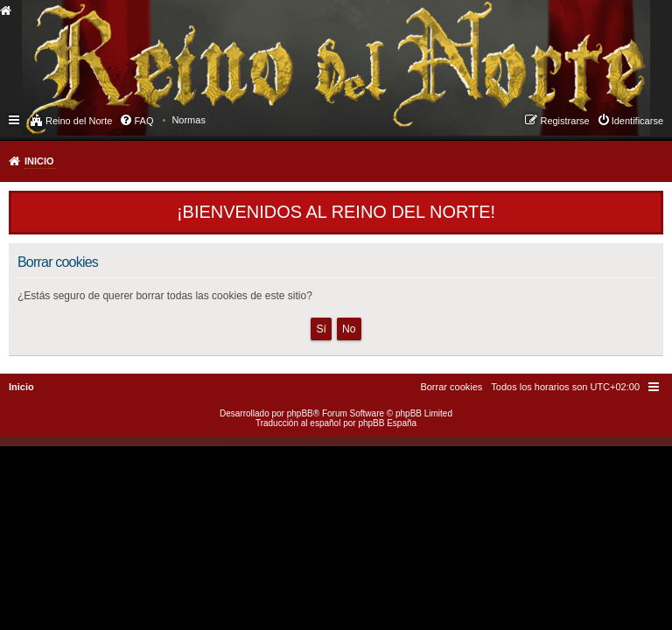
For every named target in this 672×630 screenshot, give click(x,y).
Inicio (39, 161)
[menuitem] (189, 120)
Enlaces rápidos (15, 119)
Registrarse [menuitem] (564, 121)
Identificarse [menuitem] (637, 121)
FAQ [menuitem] (143, 121)
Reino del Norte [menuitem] (79, 121)
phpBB (300, 413)
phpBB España (387, 423)
